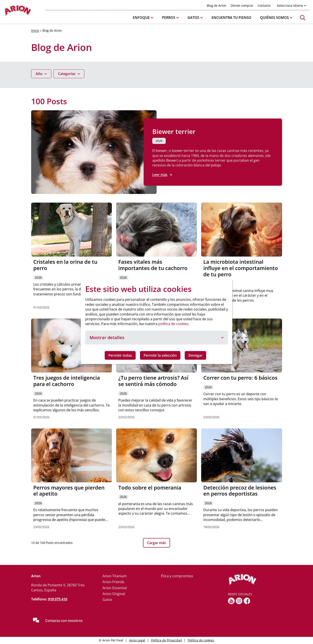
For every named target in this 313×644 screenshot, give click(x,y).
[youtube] (231, 601)
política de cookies (173, 324)
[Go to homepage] (18, 12)
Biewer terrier (174, 131)
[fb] (247, 601)
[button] (143, 18)
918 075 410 (58, 599)
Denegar (195, 355)
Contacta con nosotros (64, 621)
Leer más (160, 175)
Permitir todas (120, 355)
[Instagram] (239, 601)
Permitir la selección (160, 355)
